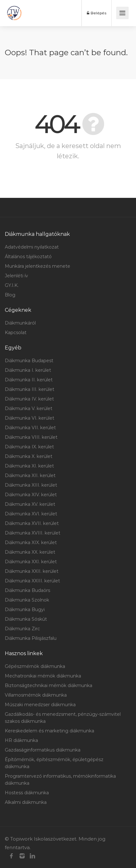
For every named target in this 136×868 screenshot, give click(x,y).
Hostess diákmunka (27, 793)
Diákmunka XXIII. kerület (32, 581)
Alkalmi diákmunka (26, 802)
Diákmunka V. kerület (29, 408)
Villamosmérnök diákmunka (36, 695)
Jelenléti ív (16, 276)
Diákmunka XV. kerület (30, 504)
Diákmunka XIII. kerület (31, 485)
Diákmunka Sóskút (26, 619)
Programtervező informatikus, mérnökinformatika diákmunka (60, 780)
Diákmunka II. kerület (29, 380)
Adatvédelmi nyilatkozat (32, 247)
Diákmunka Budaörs (27, 590)
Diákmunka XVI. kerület (31, 514)
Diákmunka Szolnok (27, 600)
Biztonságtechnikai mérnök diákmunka (49, 685)
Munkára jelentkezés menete (38, 266)
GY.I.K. (12, 285)
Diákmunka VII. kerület (30, 428)
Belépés (97, 13)
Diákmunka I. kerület (28, 370)
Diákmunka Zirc (22, 629)
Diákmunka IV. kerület (29, 399)
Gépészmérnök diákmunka (35, 666)
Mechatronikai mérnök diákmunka (43, 676)
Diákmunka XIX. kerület (31, 542)
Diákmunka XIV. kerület (31, 495)
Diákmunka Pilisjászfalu (31, 638)
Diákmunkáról (20, 323)
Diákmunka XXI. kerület (31, 562)
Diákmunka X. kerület (29, 456)
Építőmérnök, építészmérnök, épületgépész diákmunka (54, 763)
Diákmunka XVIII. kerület (33, 533)
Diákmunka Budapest (29, 361)
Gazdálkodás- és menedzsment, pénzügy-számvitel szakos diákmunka (63, 718)
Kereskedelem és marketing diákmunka (49, 731)
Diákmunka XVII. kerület (32, 523)
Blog (10, 295)
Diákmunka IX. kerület (29, 447)
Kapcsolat (16, 333)
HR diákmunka (21, 740)
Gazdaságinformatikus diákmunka (43, 750)
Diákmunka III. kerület (30, 389)
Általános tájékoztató (28, 257)
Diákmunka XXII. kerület (32, 571)
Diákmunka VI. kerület (30, 418)
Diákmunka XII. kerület (30, 475)
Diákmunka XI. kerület (29, 466)
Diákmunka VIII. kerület (31, 437)
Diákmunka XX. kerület (30, 552)
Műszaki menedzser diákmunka (40, 705)
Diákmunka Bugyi (25, 610)
